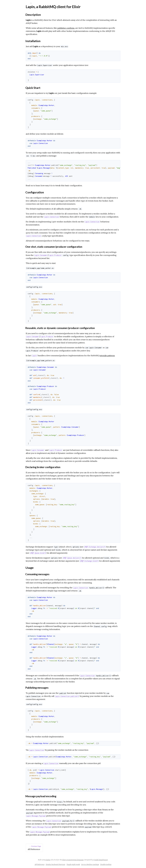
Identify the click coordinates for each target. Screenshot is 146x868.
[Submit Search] (3, 3)
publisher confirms (83, 28)
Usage (11, 47)
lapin (9, 9)
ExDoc (65, 860)
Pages (8, 18)
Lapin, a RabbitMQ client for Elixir (20, 30)
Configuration (14, 44)
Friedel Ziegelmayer (118, 860)
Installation (13, 39)
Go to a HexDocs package (107, 864)
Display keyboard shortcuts (73, 864)
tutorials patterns (124, 356)
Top (10, 34)
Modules (10, 21)
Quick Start (13, 42)
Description (13, 37)
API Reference (13, 27)
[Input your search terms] (17, 3)
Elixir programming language (90, 860)
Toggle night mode (90, 864)
